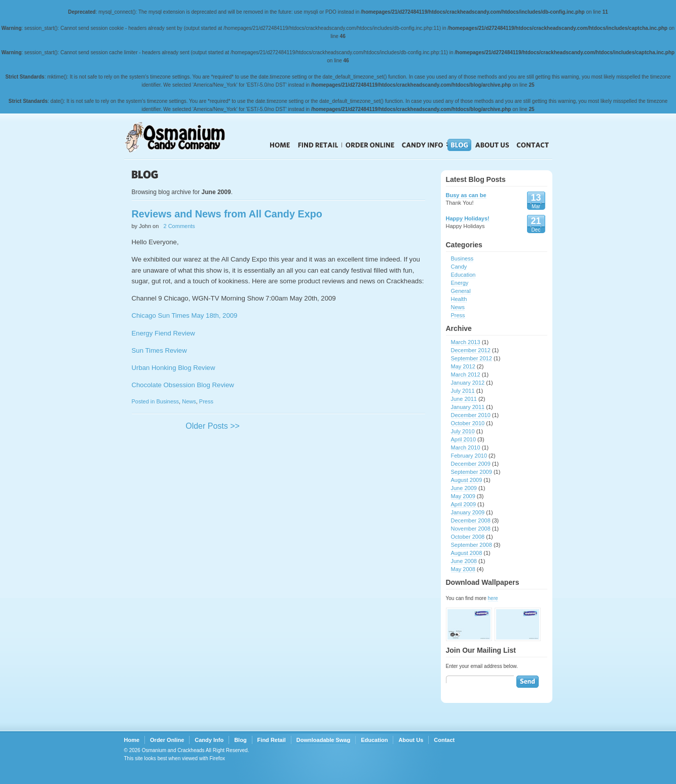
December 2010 (471, 415)
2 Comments (179, 226)
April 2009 (464, 504)
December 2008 (471, 520)
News (189, 401)
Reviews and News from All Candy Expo (227, 214)
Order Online (370, 145)
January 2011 (468, 407)
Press (206, 401)
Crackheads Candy (185, 137)
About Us (492, 145)
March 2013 (466, 342)
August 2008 (467, 553)
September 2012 (472, 358)
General (461, 291)
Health (459, 299)
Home (280, 145)
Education (463, 275)
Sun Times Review (159, 350)
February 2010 (469, 456)
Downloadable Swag (323, 740)
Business (167, 401)
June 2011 (464, 399)
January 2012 (468, 383)
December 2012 (471, 350)
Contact (533, 145)
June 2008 (464, 561)
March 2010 (466, 447)
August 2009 (467, 480)
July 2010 (463, 431)
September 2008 (472, 545)
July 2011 (463, 391)
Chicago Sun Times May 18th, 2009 (185, 315)
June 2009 (464, 488)
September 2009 (472, 472)
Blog (459, 145)
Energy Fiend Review (163, 333)
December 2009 (471, 464)
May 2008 (463, 569)
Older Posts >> (213, 426)
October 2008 (468, 537)
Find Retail (318, 145)
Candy (459, 267)
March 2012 (466, 375)
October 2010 (468, 423)
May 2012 (463, 366)
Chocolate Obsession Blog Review (183, 385)
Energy (460, 283)
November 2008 (471, 529)
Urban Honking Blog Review (174, 368)
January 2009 (468, 512)
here (493, 598)
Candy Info (423, 145)
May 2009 (463, 496)
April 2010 (464, 439)
